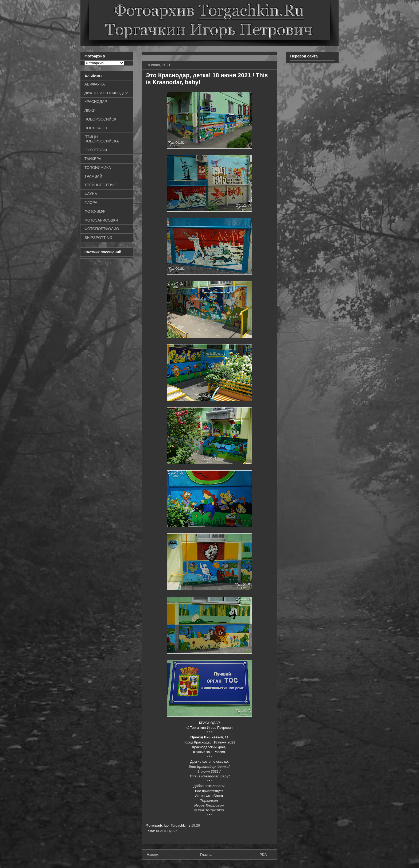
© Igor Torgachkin (210, 810)
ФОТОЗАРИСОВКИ (101, 220)
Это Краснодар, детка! (210, 767)
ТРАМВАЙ (93, 176)
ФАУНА (91, 194)
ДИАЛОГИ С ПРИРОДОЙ (106, 93)
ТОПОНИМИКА (98, 168)
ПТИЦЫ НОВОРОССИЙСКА (102, 139)
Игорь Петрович (210, 805)
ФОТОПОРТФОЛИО (102, 229)
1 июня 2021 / (210, 771)
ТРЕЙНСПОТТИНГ (101, 185)
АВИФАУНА (95, 84)
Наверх (153, 855)
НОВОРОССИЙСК (100, 119)
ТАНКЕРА (93, 159)
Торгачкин (210, 801)
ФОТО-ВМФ (95, 211)
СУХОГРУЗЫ (96, 150)
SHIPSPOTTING (98, 238)
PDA (263, 855)
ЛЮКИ (90, 110)
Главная (207, 855)
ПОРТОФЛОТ (96, 128)
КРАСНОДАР (167, 831)
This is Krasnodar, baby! (210, 776)
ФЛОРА (91, 203)
